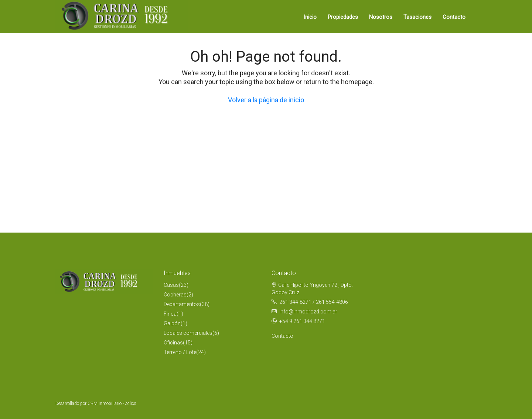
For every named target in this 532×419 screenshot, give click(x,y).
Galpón (172, 323)
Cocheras (175, 295)
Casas (171, 285)
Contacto (454, 17)
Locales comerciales (188, 333)
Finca (170, 314)
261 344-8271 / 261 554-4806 (314, 302)
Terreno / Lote (180, 352)
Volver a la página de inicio (266, 100)
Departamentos (182, 304)
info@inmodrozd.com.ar (308, 312)
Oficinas (173, 343)
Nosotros (381, 17)
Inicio (310, 17)
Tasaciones (417, 17)
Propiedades (343, 17)
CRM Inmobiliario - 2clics (112, 403)
